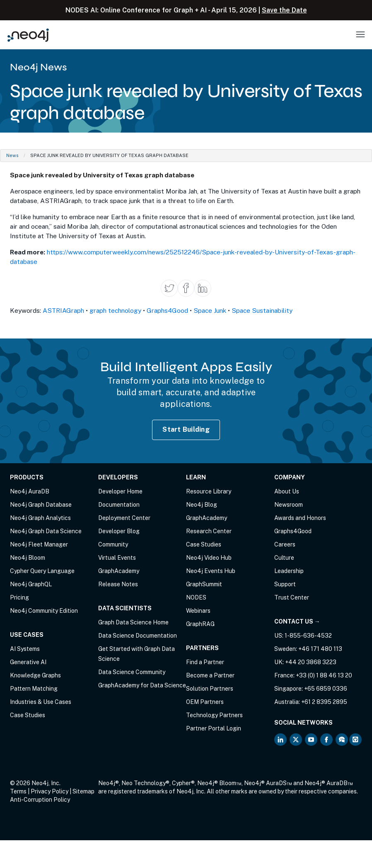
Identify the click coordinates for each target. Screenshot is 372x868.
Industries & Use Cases (41, 702)
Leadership (289, 571)
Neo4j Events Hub (211, 571)
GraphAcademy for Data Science (142, 685)
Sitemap (83, 791)
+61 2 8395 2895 (324, 702)
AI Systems (25, 649)
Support (285, 584)
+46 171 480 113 (320, 649)
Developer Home (120, 491)
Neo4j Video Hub (209, 558)
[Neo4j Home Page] (28, 35)
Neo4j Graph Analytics (40, 518)
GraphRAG (200, 624)
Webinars (198, 611)
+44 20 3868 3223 (311, 662)
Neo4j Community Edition (44, 611)
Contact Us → (297, 621)
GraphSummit (204, 584)
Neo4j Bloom (28, 558)
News (12, 155)
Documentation (119, 505)
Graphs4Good (167, 310)
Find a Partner (205, 662)
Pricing (19, 597)
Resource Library (209, 491)
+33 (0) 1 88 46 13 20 (324, 675)
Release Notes (118, 584)
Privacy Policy (50, 791)
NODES (196, 597)
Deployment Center (124, 518)
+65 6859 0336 (326, 689)
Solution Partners (210, 689)
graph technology (115, 310)
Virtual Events (117, 558)
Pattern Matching (34, 689)
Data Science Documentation (138, 636)
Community (113, 544)
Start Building (186, 429)
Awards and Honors (300, 518)
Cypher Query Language (42, 571)
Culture (284, 558)
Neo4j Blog (202, 505)
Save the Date (284, 10)
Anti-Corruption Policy (40, 800)
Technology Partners (214, 715)
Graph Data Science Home (133, 622)
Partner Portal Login (214, 728)
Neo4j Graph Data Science (46, 531)
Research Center (209, 531)
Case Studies (28, 715)
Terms (18, 791)
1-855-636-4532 (308, 636)
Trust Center (292, 597)
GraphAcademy (119, 571)
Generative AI (28, 662)
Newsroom (289, 505)
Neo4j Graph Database (41, 505)
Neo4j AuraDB (30, 491)
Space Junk (210, 310)
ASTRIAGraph (63, 310)
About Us (287, 491)
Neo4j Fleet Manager (39, 544)
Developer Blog (119, 531)
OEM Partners (205, 702)
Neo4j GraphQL (31, 584)
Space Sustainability (262, 310)
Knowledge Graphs (35, 675)
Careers (285, 544)
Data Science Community (132, 672)
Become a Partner (210, 675)
